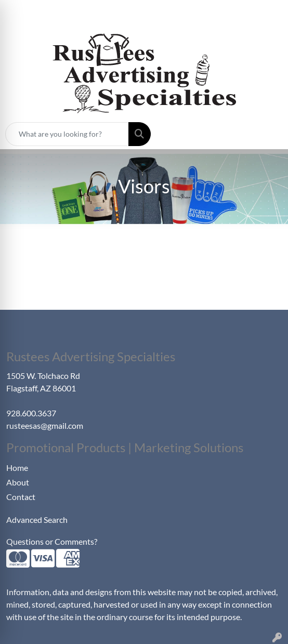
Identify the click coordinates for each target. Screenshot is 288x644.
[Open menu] (267, 134)
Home (17, 468)
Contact (21, 497)
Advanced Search (37, 520)
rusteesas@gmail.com (45, 425)
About (18, 482)
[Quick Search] (67, 134)
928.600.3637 (31, 413)
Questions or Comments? (52, 541)
